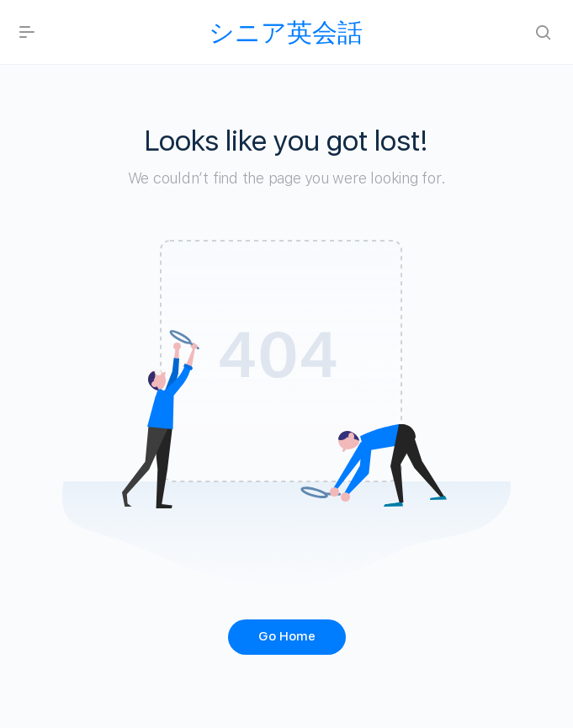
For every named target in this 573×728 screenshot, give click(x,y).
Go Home (287, 636)
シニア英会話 (286, 32)
